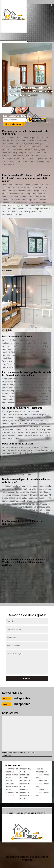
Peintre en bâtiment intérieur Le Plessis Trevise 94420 (27, 781)
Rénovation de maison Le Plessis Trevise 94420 (12, 773)
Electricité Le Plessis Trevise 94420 (42, 793)
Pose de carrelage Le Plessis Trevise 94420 (42, 773)
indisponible (22, 698)
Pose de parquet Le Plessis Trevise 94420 (12, 785)
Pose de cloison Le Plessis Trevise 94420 (27, 794)
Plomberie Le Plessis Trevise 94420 (42, 784)
